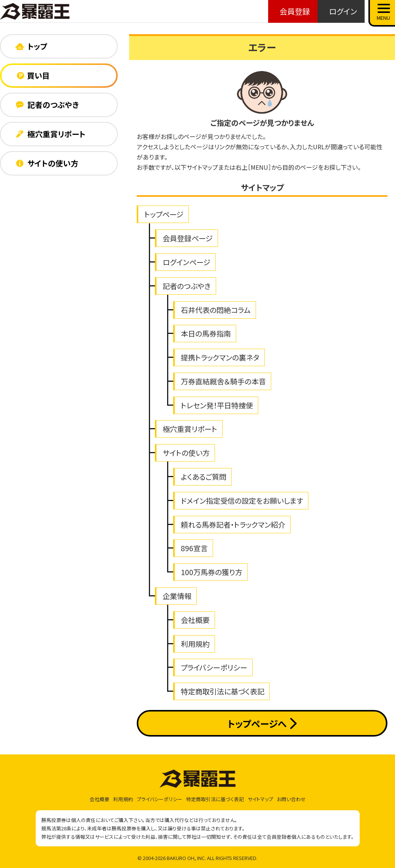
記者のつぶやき (187, 286)
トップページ (164, 214)
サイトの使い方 (186, 453)
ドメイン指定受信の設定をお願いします (242, 501)
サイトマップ (260, 799)
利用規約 (195, 644)
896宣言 (194, 548)
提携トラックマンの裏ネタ (220, 357)
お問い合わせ (291, 799)
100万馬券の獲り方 (212, 572)
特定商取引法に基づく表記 (223, 691)
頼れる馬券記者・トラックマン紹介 (233, 525)
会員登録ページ (188, 238)
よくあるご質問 (204, 477)
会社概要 (195, 620)
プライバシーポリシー (214, 667)
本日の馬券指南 (206, 334)
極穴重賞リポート (190, 429)
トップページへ (262, 723)
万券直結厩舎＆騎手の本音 (223, 381)
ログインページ (186, 262)
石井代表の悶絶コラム (216, 310)
